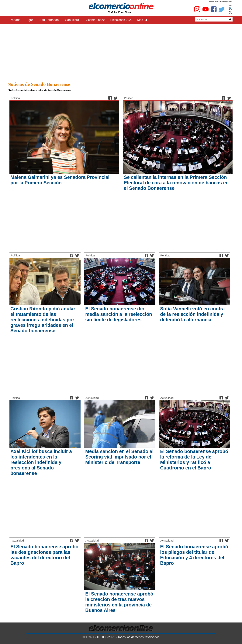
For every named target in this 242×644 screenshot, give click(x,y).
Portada (15, 20)
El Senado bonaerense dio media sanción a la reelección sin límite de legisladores (119, 314)
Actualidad (92, 398)
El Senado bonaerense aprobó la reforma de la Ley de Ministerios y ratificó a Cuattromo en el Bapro (194, 460)
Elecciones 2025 (121, 20)
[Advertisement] (121, 52)
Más (143, 20)
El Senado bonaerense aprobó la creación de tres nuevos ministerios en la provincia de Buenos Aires (119, 602)
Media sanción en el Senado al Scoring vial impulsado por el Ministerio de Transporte (119, 457)
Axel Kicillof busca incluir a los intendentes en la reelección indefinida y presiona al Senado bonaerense (41, 462)
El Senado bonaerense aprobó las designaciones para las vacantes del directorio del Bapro (44, 555)
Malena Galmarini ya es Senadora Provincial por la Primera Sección (60, 180)
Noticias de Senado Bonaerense (39, 84)
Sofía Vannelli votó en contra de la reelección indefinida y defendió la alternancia (192, 314)
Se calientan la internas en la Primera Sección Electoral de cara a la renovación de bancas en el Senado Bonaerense (176, 183)
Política (15, 98)
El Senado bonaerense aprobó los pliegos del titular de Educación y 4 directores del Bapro (194, 555)
